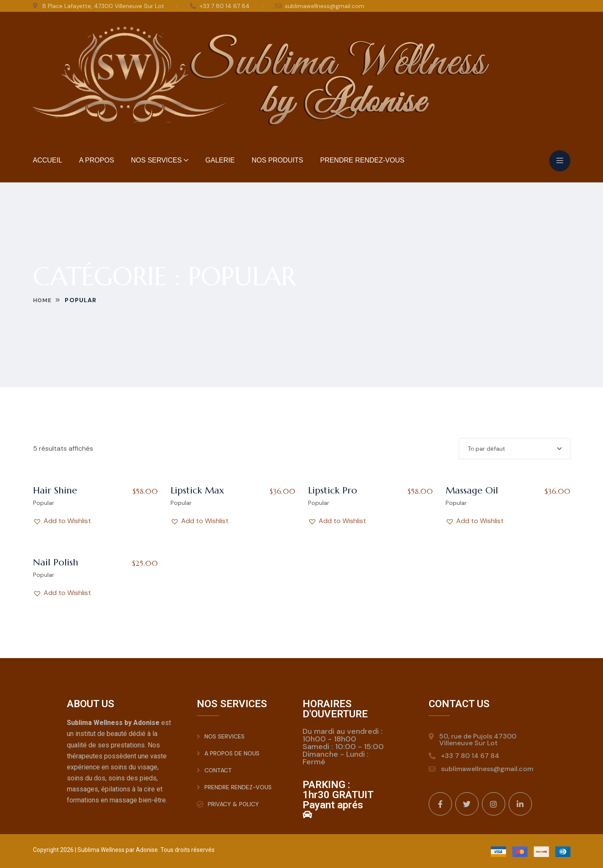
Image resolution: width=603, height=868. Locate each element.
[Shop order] (515, 449)
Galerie (220, 160)
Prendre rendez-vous (362, 160)
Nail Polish (56, 562)
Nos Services (157, 160)
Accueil (48, 160)
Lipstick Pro (333, 490)
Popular (44, 503)
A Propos (97, 160)
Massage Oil (472, 490)
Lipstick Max (197, 490)
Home (43, 300)
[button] (62, 521)
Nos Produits (278, 160)
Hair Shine (55, 490)
